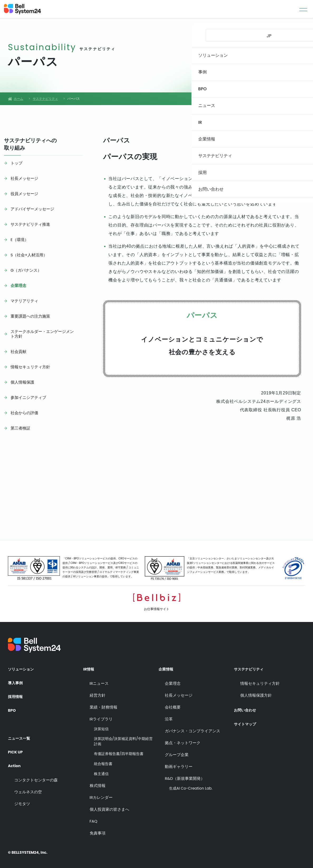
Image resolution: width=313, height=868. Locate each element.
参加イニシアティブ (28, 397)
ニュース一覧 (21, 731)
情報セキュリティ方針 (30, 367)
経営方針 (98, 692)
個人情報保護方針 (256, 692)
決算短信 (101, 726)
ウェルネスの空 (28, 786)
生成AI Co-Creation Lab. (191, 785)
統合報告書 (103, 761)
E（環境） (20, 240)
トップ (16, 163)
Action (15, 759)
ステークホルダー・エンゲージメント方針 (42, 334)
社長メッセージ (24, 178)
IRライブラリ (101, 716)
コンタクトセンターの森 (36, 774)
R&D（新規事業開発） (185, 775)
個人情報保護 (22, 382)
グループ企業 (177, 751)
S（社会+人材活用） (29, 255)
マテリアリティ (24, 301)
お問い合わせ (247, 704)
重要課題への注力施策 (30, 316)
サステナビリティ (251, 666)
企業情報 (167, 666)
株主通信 (101, 771)
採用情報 (16, 695)
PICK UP (16, 745)
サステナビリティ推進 (30, 224)
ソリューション (23, 666)
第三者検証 (20, 428)
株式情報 (98, 783)
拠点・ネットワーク (183, 740)
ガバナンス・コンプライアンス (192, 728)
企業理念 (18, 286)
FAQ (94, 818)
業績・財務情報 (103, 704)
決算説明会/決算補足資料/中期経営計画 (123, 739)
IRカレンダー (101, 794)
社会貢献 (18, 352)
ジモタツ (22, 798)
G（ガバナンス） (26, 270)
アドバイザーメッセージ (32, 209)
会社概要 (173, 704)
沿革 (169, 716)
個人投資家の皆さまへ (109, 806)
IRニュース (99, 680)
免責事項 (98, 830)
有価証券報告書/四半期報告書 (119, 751)
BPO (12, 709)
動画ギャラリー (179, 763)
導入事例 (16, 680)
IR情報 (90, 666)
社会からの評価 (24, 413)
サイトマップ (247, 719)
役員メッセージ (24, 194)
